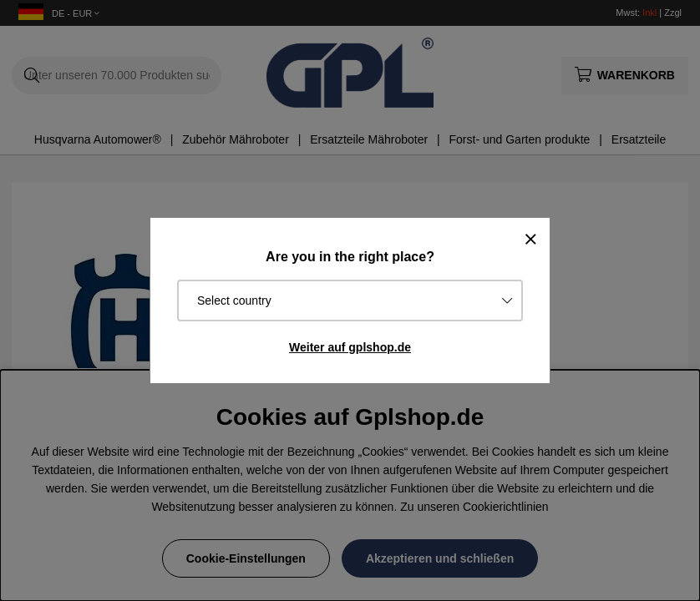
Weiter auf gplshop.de (350, 347)
